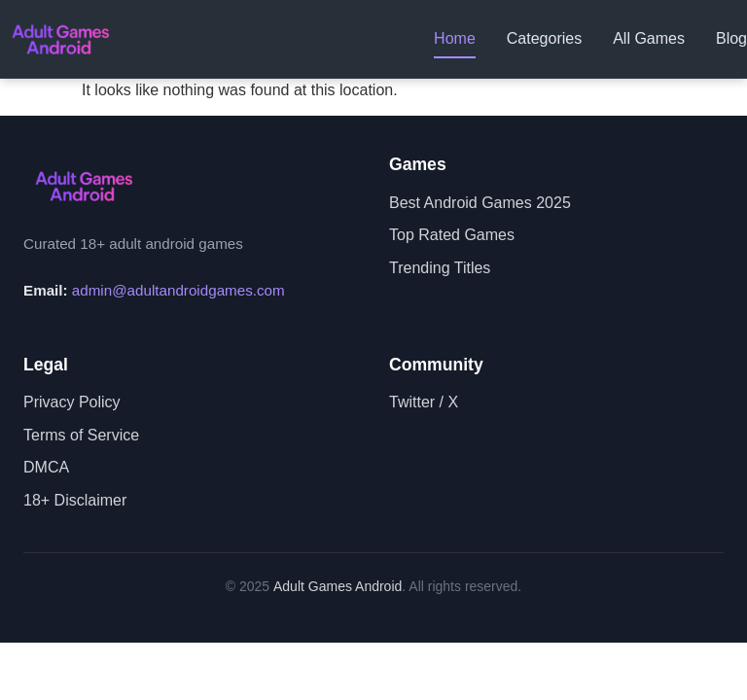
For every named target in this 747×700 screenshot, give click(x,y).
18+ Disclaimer (75, 500)
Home (455, 38)
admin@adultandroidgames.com (178, 290)
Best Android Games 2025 (480, 203)
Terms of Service (81, 435)
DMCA (46, 467)
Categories (544, 38)
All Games (649, 38)
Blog (731, 38)
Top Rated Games (452, 235)
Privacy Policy (72, 402)
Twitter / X (424, 402)
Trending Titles (440, 268)
